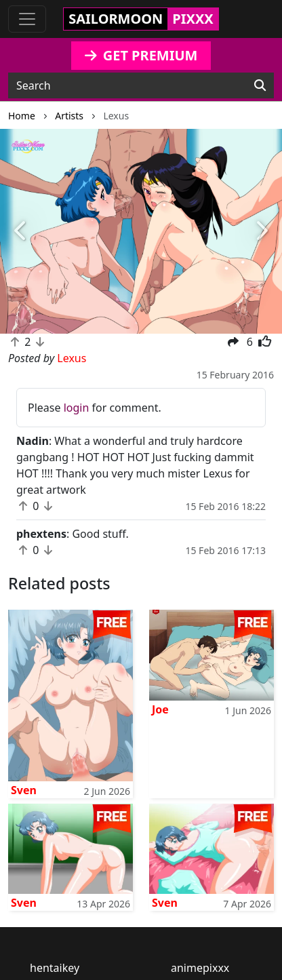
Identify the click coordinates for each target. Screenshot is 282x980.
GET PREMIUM (141, 55)
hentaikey (55, 968)
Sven (24, 790)
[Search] (260, 85)
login (77, 408)
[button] (21, 232)
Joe (160, 709)
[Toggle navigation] (27, 19)
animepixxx (200, 968)
